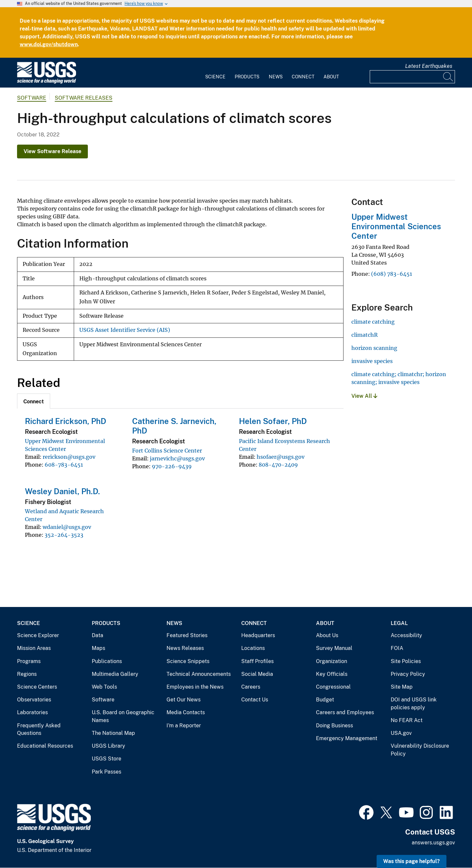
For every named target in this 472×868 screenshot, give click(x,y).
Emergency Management (347, 738)
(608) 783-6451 (392, 274)
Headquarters (258, 635)
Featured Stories (187, 635)
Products (247, 77)
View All (364, 396)
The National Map (113, 733)
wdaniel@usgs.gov (67, 527)
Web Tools (104, 687)
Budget (325, 700)
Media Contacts (186, 712)
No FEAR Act (407, 720)
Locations (253, 648)
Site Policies (406, 661)
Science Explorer (38, 635)
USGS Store (107, 759)
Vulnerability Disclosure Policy (420, 750)
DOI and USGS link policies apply (414, 704)
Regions (27, 674)
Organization (332, 661)
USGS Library (108, 746)
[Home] (47, 82)
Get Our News (184, 700)
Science (215, 77)
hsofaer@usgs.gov (281, 457)
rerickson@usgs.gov (69, 457)
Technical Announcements (199, 674)
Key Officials (332, 674)
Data (98, 635)
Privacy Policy (408, 674)
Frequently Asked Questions (39, 729)
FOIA (397, 648)
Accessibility (406, 635)
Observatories (34, 700)
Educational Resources (45, 746)
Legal (399, 623)
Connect (303, 77)
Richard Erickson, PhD (66, 421)
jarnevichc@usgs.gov (177, 458)
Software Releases (84, 98)
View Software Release (52, 151)
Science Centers (37, 687)
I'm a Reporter (184, 726)
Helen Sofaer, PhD (273, 421)
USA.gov (401, 733)
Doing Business (334, 726)
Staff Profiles (257, 661)
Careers (251, 687)
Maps (98, 648)
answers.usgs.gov (433, 843)
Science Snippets (188, 661)
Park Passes (107, 772)
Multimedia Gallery (115, 674)
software (32, 98)
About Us (327, 635)
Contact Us (255, 700)
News (276, 77)
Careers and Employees (345, 712)
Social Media (257, 674)
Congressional (333, 687)
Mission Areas (34, 648)
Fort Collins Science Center (167, 451)
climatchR (364, 335)
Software (103, 700)
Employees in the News (195, 687)
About (331, 77)
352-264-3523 (64, 535)
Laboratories (32, 712)
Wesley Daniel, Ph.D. (62, 491)
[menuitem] (215, 73)
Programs (29, 661)
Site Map (402, 687)
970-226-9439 (172, 466)
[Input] (412, 77)
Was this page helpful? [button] (412, 861)
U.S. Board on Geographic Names (123, 716)
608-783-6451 (64, 465)
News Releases (185, 648)
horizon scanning (374, 348)
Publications (107, 661)
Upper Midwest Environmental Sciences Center (396, 226)
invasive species (372, 361)
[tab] (34, 401)
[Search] (448, 77)
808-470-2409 (278, 465)
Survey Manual (334, 648)
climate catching (373, 322)
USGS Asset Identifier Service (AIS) (125, 330)
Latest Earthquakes (429, 66)
